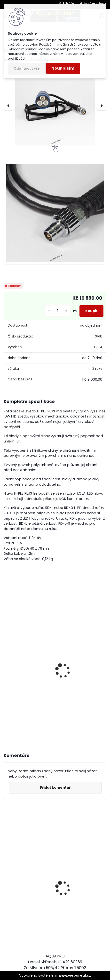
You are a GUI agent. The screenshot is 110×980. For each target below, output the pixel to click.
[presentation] (8, 106)
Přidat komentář (55, 787)
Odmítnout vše (27, 68)
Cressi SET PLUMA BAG (28, 912)
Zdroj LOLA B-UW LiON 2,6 (30, 698)
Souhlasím (63, 68)
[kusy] (58, 311)
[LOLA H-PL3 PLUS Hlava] (55, 106)
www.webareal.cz (75, 975)
